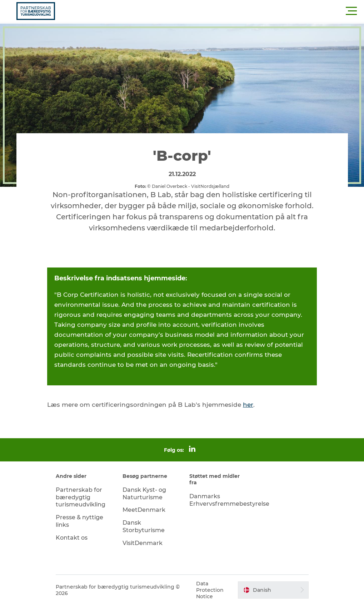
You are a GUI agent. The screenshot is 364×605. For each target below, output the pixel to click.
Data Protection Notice (210, 590)
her (248, 405)
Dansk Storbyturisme (144, 526)
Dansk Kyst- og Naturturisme (144, 494)
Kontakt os (72, 538)
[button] (214, 11)
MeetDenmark (144, 510)
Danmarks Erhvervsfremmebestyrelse (229, 500)
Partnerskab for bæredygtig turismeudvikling (81, 497)
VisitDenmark (143, 543)
